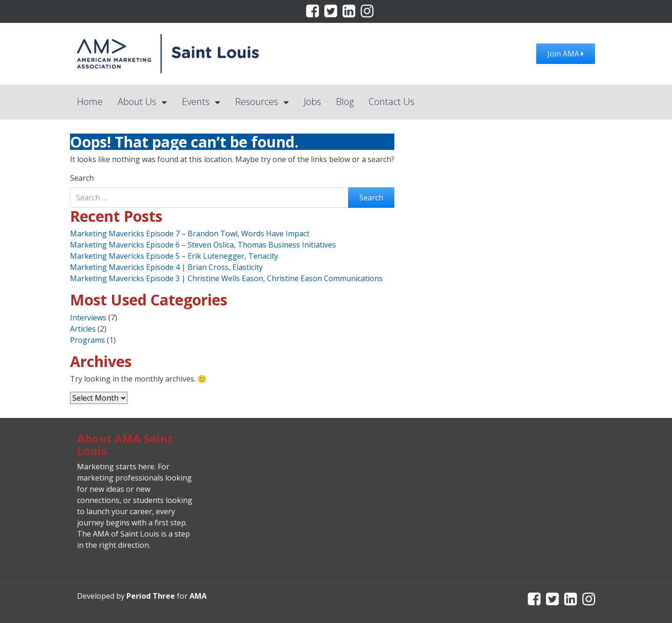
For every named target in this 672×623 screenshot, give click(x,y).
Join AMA (566, 54)
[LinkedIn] (350, 14)
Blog (345, 102)
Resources (258, 102)
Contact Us (392, 102)
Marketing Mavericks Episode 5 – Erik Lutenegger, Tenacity (174, 256)
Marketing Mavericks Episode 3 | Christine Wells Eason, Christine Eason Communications (226, 278)
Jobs (312, 102)
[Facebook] (313, 14)
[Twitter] (332, 14)
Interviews (88, 318)
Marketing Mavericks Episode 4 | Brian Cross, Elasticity (166, 267)
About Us (138, 102)
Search (82, 178)
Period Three (151, 596)
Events (197, 102)
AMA (198, 596)
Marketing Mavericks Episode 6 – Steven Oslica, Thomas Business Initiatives (203, 245)
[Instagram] (367, 14)
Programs (87, 340)
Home (90, 102)
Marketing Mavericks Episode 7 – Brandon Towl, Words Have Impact (190, 234)
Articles (83, 329)
